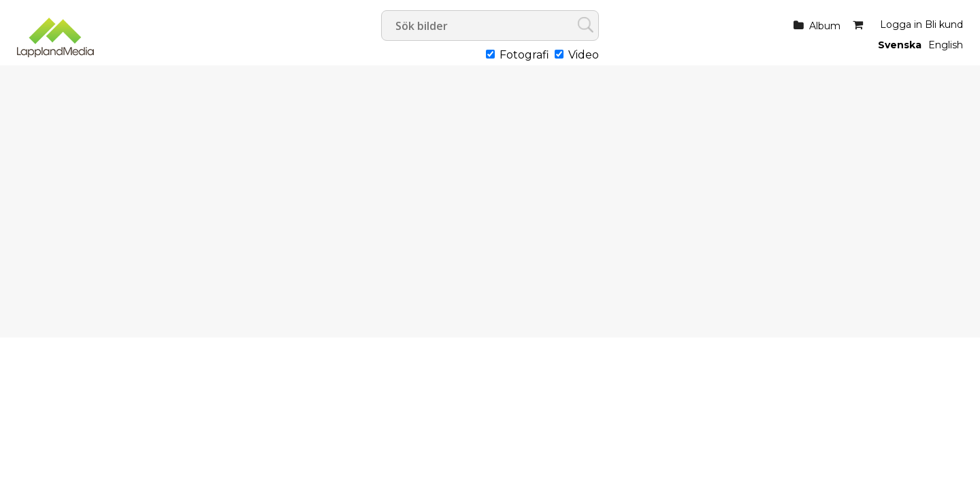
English (946, 45)
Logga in (901, 24)
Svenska (900, 45)
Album (825, 26)
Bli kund (944, 24)
